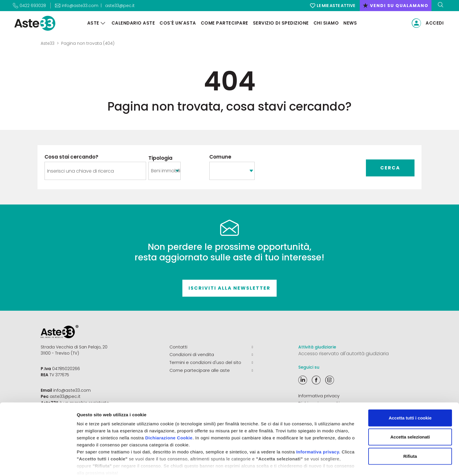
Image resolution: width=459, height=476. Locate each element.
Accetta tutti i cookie (410, 391)
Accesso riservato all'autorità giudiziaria (344, 354)
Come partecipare (224, 23)
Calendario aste (133, 23)
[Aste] (102, 23)
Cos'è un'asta (177, 23)
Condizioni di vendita (211, 355)
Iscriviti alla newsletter (229, 288)
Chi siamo (326, 23)
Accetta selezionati (410, 410)
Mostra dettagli (308, 464)
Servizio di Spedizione (280, 23)
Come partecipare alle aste (211, 370)
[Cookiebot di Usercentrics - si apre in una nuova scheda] (38, 465)
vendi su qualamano (396, 6)
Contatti (211, 347)
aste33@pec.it (120, 6)
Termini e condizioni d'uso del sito (211, 362)
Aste (93, 23)
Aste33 (48, 43)
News (350, 23)
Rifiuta (410, 430)
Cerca (390, 168)
